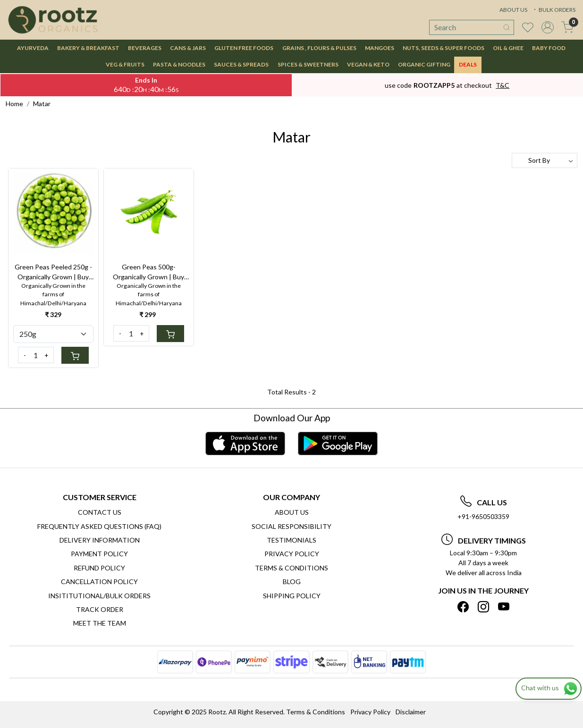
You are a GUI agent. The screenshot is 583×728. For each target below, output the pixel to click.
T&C (503, 85)
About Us (292, 512)
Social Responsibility (291, 526)
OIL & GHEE (508, 48)
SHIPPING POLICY (292, 596)
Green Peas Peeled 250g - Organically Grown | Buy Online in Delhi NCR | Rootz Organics (53, 272)
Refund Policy (99, 568)
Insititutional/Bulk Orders (99, 596)
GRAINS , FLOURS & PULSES (319, 48)
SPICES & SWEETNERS (308, 64)
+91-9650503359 (483, 516)
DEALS (468, 64)
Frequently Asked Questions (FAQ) (99, 526)
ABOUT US (513, 10)
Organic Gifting (424, 64)
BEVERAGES (145, 48)
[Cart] (75, 355)
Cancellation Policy (99, 582)
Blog (292, 582)
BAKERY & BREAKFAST (88, 48)
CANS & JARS (188, 48)
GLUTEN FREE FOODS (244, 48)
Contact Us (100, 512)
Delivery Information (100, 540)
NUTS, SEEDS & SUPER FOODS (444, 48)
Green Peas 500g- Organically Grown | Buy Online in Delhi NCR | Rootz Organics (148, 272)
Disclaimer (411, 712)
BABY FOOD (549, 48)
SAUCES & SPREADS (241, 64)
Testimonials (291, 540)
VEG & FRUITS (125, 64)
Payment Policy (99, 554)
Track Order (100, 609)
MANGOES (380, 48)
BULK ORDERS (554, 10)
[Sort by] (545, 160)
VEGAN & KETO (368, 64)
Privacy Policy (292, 554)
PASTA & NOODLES (179, 64)
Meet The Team (100, 623)
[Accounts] (548, 27)
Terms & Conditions (291, 568)
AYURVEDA (33, 48)
